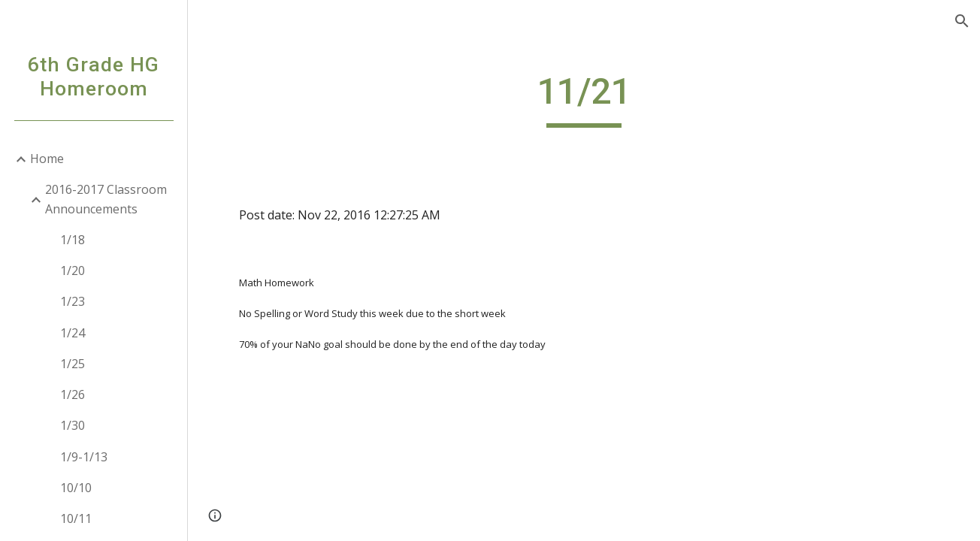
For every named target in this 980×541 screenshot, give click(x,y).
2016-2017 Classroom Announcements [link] (106, 199)
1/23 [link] (73, 301)
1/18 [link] (73, 240)
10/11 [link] (76, 518)
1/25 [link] (73, 364)
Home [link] (47, 159)
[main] (584, 98)
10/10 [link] (76, 488)
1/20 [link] (73, 270)
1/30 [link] (73, 425)
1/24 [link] (73, 333)
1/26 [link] (73, 394)
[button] (962, 21)
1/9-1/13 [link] (84, 457)
